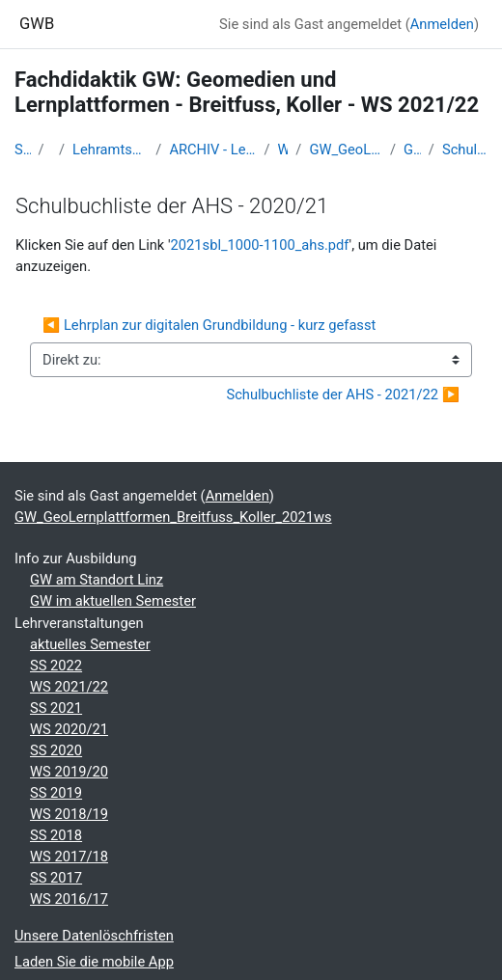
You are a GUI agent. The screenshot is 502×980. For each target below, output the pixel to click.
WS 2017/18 (69, 857)
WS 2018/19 (69, 814)
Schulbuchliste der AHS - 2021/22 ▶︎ (343, 395)
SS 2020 (56, 750)
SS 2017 (56, 878)
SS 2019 (56, 793)
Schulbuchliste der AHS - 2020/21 (465, 150)
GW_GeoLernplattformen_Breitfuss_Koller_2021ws (346, 150)
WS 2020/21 (69, 729)
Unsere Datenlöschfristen (94, 936)
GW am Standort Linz (97, 580)
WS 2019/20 (69, 772)
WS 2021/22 (283, 150)
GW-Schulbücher (412, 150)
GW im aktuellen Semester (113, 601)
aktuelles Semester (90, 644)
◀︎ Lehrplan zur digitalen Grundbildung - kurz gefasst (209, 325)
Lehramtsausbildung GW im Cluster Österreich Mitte (110, 150)
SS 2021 (56, 708)
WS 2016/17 (69, 899)
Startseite (23, 150)
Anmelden (442, 24)
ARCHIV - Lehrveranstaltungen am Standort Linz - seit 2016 (212, 150)
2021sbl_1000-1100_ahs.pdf (260, 245)
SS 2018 (56, 835)
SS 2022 (56, 666)
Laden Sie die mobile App (94, 962)
